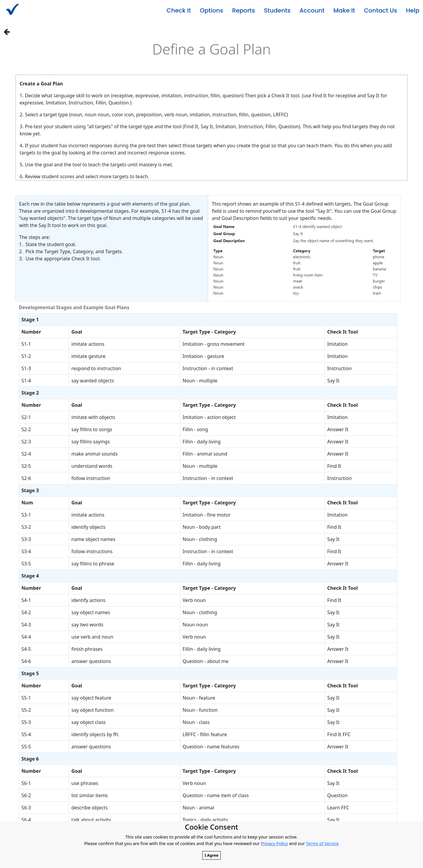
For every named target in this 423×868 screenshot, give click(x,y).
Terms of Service (322, 843)
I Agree (212, 855)
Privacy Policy (274, 843)
